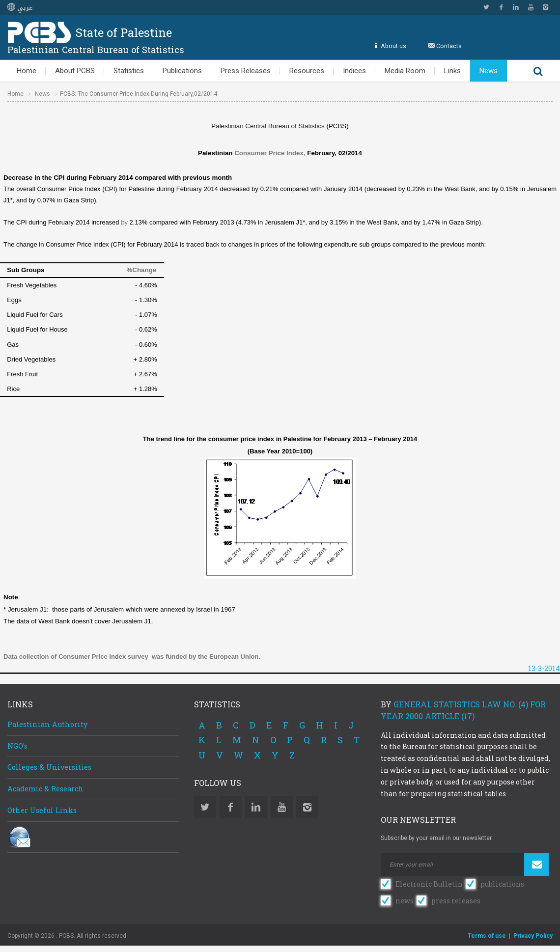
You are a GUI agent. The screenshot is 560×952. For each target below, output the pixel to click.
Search (538, 71)
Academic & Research (45, 789)
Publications (182, 71)
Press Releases (246, 71)
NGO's (17, 746)
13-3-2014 (544, 668)
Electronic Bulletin (429, 884)
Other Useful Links (42, 810)
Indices (354, 71)
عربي (20, 8)
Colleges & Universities (49, 767)
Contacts (449, 46)
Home (27, 71)
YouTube (531, 7)
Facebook (501, 7)
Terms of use (487, 936)
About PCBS (75, 71)
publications (502, 884)
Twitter (486, 7)
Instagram (545, 7)
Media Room (405, 71)
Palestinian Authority (47, 724)
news (405, 901)
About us (393, 46)
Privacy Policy (533, 936)
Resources (307, 71)
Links (452, 71)
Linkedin (516, 7)
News (489, 71)
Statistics (129, 71)
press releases (456, 901)
